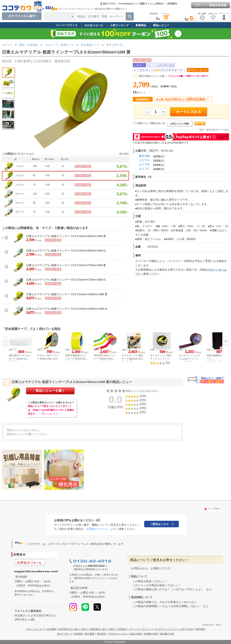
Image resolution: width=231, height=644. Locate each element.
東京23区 (145, 156)
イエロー (20, 166)
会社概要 (51, 629)
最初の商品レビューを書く (153, 76)
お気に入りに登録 (180, 124)
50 (34, 175)
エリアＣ (144, 169)
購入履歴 (90, 634)
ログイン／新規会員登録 (211, 5)
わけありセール (94, 25)
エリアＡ (144, 160)
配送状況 (101, 634)
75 (34, 185)
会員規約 (121, 629)
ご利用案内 (171, 4)
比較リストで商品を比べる (151, 123)
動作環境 (201, 629)
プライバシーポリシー (140, 629)
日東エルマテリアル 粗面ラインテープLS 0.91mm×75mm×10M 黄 (66, 265)
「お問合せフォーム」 (97, 529)
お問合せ (159, 4)
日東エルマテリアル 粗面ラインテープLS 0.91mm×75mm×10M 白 (66, 280)
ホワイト (20, 194)
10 (63, 166)
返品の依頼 (136, 634)
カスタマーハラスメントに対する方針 (174, 629)
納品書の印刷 (167, 634)
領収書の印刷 (151, 634)
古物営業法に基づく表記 (101, 629)
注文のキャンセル (118, 634)
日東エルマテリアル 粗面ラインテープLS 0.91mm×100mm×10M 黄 (67, 294)
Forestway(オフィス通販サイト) (136, 4)
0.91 (48, 166)
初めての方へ (108, 4)
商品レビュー (161, 25)
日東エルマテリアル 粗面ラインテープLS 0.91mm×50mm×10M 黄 (66, 236)
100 (35, 166)
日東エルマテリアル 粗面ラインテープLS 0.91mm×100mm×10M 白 (67, 309)
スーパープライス (67, 25)
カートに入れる (189, 112)
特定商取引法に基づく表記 (72, 629)
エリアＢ (144, 164)
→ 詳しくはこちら (48, 414)
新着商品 (141, 25)
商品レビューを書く (50, 391)
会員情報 (78, 634)
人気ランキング (119, 25)
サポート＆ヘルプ (35, 629)
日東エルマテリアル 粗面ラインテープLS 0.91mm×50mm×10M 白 (66, 251)
